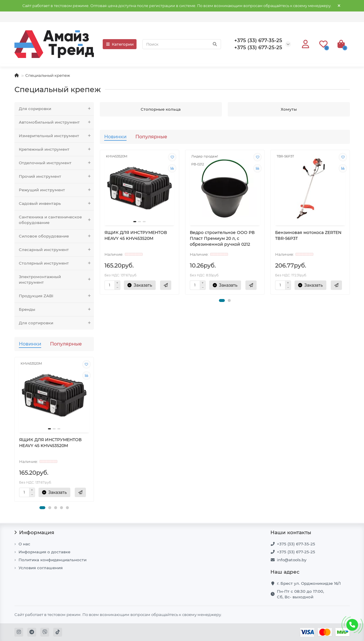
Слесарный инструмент (56, 250)
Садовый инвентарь (56, 204)
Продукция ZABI (56, 296)
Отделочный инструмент (56, 163)
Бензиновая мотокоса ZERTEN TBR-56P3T (308, 235)
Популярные (66, 344)
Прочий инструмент (56, 176)
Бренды (56, 309)
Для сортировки (56, 323)
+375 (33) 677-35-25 (296, 544)
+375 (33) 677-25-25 (296, 552)
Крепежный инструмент (56, 149)
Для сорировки (56, 109)
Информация (34, 532)
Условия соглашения (41, 568)
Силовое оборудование (56, 236)
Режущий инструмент (56, 190)
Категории (120, 44)
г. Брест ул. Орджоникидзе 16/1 (309, 583)
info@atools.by (292, 560)
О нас (24, 544)
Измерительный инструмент (56, 136)
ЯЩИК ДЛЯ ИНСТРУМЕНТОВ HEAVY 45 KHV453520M (50, 443)
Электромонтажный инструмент (56, 280)
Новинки (30, 344)
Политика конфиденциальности (53, 560)
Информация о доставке (44, 552)
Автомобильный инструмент (56, 122)
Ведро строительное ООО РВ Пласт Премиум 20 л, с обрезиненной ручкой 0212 (222, 238)
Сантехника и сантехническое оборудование (56, 220)
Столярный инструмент (56, 263)
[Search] (182, 44)
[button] (42, 508)
